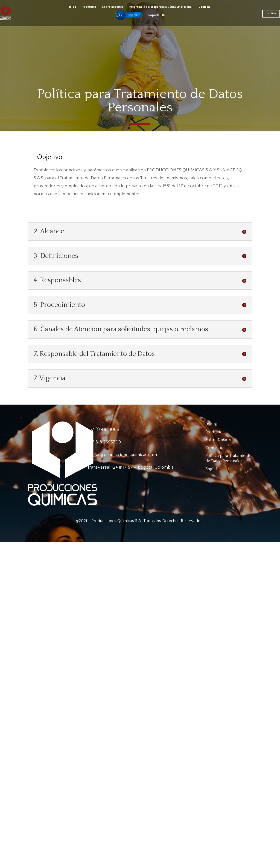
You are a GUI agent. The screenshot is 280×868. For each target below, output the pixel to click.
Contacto (205, 7)
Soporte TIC (157, 15)
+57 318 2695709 (104, 442)
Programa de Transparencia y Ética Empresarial (161, 7)
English (271, 14)
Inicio (73, 7)
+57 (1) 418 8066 (103, 429)
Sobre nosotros (113, 7)
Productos (89, 7)
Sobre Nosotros (220, 440)
